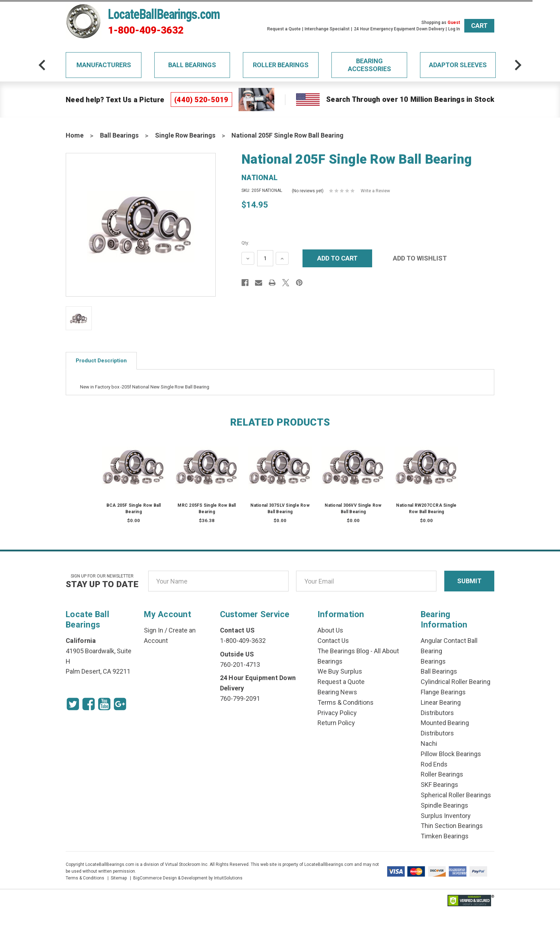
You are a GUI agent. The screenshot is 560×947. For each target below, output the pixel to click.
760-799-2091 (240, 698)
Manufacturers (104, 65)
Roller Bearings (281, 65)
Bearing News (337, 692)
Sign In (154, 630)
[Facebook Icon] (89, 704)
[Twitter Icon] (73, 704)
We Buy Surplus (340, 671)
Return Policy (336, 723)
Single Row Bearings (185, 135)
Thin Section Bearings (452, 826)
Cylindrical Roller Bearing (456, 682)
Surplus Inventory (446, 816)
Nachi (429, 743)
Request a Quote (284, 29)
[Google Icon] (120, 704)
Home (75, 135)
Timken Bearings (445, 836)
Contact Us (333, 641)
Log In (454, 29)
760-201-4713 (240, 665)
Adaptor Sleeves (458, 65)
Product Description (101, 361)
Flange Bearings (443, 692)
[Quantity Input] (265, 258)
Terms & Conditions (346, 702)
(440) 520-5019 (201, 100)
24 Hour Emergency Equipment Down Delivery (399, 29)
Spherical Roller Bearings (456, 795)
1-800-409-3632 (146, 30)
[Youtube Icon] (104, 704)
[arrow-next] (518, 65)
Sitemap (119, 878)
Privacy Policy (337, 713)
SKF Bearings (439, 785)
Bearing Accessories (369, 65)
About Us (330, 630)
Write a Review (375, 191)
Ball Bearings (192, 65)
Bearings (433, 661)
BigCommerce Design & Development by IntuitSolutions (188, 878)
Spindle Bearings (444, 805)
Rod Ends (434, 764)
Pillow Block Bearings (451, 754)
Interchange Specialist (327, 29)
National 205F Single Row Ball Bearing (287, 135)
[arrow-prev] (42, 65)
